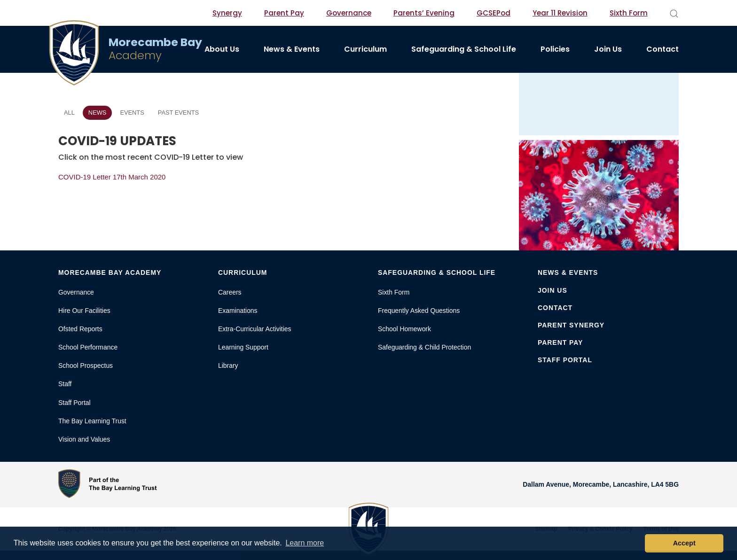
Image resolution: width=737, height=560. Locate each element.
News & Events (292, 49)
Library (228, 366)
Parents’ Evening (424, 13)
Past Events (178, 113)
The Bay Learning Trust (92, 421)
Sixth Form (629, 13)
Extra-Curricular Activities (255, 329)
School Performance (88, 347)
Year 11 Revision (560, 13)
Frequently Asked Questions (419, 311)
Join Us (608, 49)
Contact (663, 49)
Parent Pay (284, 13)
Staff (65, 384)
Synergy (227, 13)
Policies (555, 49)
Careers (230, 292)
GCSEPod (494, 13)
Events (132, 113)
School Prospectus (86, 366)
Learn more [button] (305, 543)
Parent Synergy (571, 325)
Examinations (238, 311)
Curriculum (365, 49)
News (98, 113)
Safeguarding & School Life (464, 49)
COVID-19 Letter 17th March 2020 (112, 177)
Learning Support (243, 347)
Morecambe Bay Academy (110, 272)
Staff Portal (74, 403)
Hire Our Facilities (84, 311)
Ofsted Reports (80, 329)
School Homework (404, 329)
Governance (349, 13)
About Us (222, 49)
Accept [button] (684, 543)
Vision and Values (84, 439)
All (69, 113)
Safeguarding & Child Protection (424, 347)
